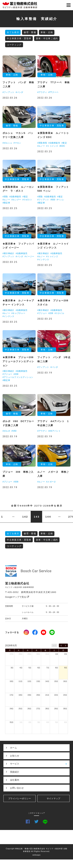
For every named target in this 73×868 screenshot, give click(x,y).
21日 (47, 695)
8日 (57, 668)
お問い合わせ (17, 788)
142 (25, 517)
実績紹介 (15, 772)
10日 (12, 681)
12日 (29, 681)
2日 (66, 654)
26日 (29, 709)
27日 (12, 654)
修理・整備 (30, 32)
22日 (56, 695)
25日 (20, 709)
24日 (12, 709)
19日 (29, 695)
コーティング (14, 45)
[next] (66, 645)
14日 (47, 681)
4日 (21, 668)
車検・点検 (47, 32)
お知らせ (15, 756)
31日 (47, 654)
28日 (20, 654)
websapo (36, 855)
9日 (66, 668)
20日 (38, 695)
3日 (12, 668)
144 (48, 517)
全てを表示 (13, 32)
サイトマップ (54, 799)
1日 (57, 654)
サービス (40, 764)
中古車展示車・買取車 (19, 38)
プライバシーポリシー (20, 799)
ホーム (13, 748)
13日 (38, 681)
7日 (48, 668)
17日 (12, 695)
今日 (54, 646)
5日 (30, 668)
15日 (56, 681)
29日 (29, 654)
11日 (20, 681)
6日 (39, 668)
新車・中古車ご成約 (47, 38)
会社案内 (15, 780)
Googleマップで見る (17, 597)
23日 (65, 695)
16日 (65, 681)
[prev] (61, 645)
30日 (38, 654)
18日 (20, 695)
